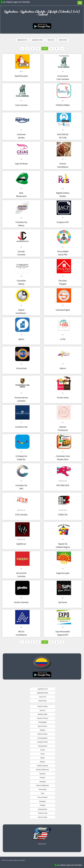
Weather (43, 730)
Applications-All (22, 40)
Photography (43, 722)
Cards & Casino (43, 706)
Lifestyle (43, 805)
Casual (43, 750)
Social (42, 754)
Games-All (51, 40)
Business (43, 774)
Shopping (43, 782)
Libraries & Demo (43, 718)
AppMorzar (21, 544)
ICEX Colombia (21, 515)
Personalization (43, 738)
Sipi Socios (63, 602)
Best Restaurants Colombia (21, 196)
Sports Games (42, 726)
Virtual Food (21, 368)
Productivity (42, 789)
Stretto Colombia (21, 602)
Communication (43, 797)
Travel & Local (43, 813)
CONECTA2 (63, 515)
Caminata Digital (63, 310)
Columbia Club (21, 427)
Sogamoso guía (63, 573)
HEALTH (43, 710)
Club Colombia (21, 105)
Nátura (63, 368)
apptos (21, 339)
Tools (43, 793)
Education (43, 801)
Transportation (42, 746)
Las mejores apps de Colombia (15, 2)
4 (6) (45, 48)
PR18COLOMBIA (63, 105)
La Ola (63, 339)
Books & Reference (43, 770)
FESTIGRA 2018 (63, 485)
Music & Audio (43, 817)
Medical (43, 762)
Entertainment (43, 809)
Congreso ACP (63, 222)
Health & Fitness (42, 766)
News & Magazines (42, 785)
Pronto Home (63, 398)
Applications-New (37, 40)
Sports (43, 758)
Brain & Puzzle (42, 734)
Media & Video (43, 714)
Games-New (63, 40)
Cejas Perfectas (21, 164)
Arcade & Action (43, 742)
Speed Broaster (21, 76)
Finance (43, 778)
